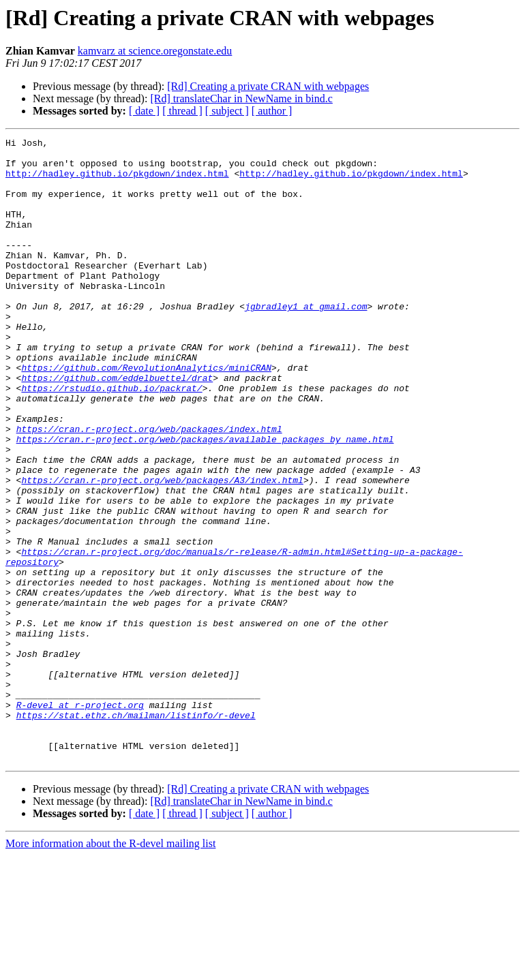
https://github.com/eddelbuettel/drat (117, 427)
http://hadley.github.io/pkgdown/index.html (117, 181)
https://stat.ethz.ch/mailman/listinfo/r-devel (136, 831)
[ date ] (144, 111)
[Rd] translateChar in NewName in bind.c (241, 98)
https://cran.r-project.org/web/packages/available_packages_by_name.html (205, 500)
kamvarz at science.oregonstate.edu (155, 51)
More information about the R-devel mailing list (110, 968)
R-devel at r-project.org (80, 819)
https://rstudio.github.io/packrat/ (111, 439)
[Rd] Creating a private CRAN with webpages (268, 86)
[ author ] (272, 111)
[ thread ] (182, 111)
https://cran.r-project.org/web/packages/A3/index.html (162, 549)
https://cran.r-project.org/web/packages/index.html (149, 488)
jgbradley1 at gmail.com (306, 341)
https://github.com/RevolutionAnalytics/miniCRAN (146, 414)
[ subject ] (227, 111)
